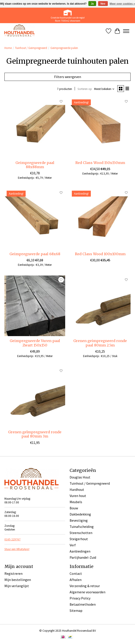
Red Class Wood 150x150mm (100, 163)
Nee (103, 4)
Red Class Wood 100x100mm (100, 254)
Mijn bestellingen (18, 580)
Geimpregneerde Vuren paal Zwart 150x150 (35, 343)
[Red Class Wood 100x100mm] (100, 219)
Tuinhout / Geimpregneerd (31, 48)
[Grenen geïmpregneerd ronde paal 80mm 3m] (35, 397)
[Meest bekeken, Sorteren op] (104, 89)
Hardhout (77, 490)
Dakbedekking (80, 514)
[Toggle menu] (126, 31)
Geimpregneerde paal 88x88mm (35, 165)
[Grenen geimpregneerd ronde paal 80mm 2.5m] (100, 306)
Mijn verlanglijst (17, 586)
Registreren (13, 573)
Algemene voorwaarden (87, 592)
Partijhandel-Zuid (83, 557)
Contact (76, 573)
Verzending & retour (85, 586)
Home (8, 48)
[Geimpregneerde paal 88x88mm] (35, 127)
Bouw (74, 508)
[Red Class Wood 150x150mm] (100, 127)
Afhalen (76, 580)
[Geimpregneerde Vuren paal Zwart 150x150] (35, 306)
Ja (92, 4)
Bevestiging (79, 520)
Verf (73, 545)
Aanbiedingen (80, 551)
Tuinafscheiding (82, 527)
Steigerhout (79, 539)
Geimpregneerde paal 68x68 (35, 254)
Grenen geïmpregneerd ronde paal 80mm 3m (35, 434)
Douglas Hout (80, 477)
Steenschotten (81, 533)
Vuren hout (78, 496)
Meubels (76, 502)
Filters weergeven (68, 77)
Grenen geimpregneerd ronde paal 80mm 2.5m (100, 343)
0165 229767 (12, 539)
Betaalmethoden (83, 604)
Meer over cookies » (122, 4)
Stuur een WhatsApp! (17, 549)
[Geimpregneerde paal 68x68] (35, 219)
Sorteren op (85, 89)
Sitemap (76, 610)
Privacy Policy (80, 598)
